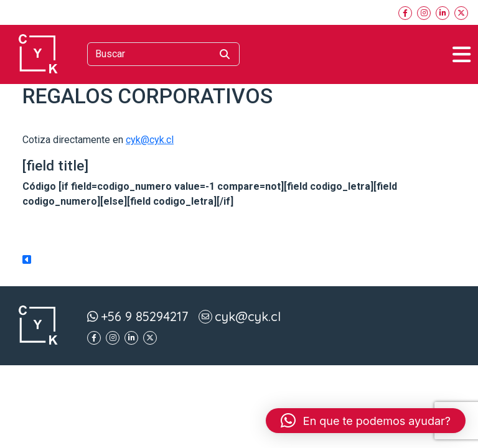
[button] (366, 421)
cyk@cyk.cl (150, 140)
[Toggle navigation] (462, 55)
